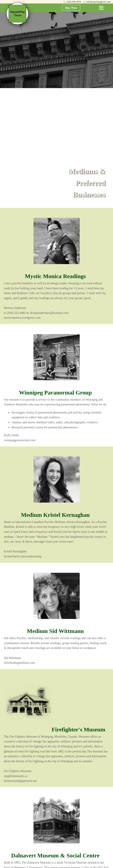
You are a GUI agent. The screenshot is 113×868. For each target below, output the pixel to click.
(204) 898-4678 (74, 2)
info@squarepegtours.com (98, 2)
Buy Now (71, 8)
